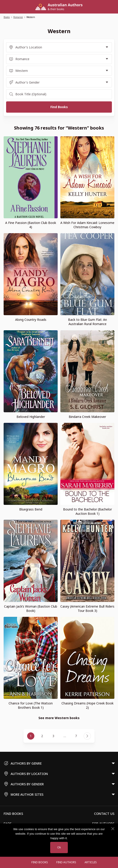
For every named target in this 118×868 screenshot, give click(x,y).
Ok (59, 847)
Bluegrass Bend (31, 509)
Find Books (40, 862)
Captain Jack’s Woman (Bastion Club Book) (31, 608)
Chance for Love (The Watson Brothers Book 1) (31, 705)
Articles (91, 862)
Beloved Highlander (31, 417)
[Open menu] (23, 862)
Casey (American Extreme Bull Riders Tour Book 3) (87, 608)
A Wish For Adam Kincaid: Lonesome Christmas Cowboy (87, 225)
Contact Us (104, 814)
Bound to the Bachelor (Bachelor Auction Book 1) (87, 511)
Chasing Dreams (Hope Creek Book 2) (87, 705)
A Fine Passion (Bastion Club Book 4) (31, 225)
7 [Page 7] (76, 736)
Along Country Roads (31, 320)
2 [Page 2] (42, 736)
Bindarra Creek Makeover (87, 417)
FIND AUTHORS (66, 862)
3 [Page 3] (53, 736)
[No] (113, 829)
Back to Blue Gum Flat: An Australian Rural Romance (87, 322)
